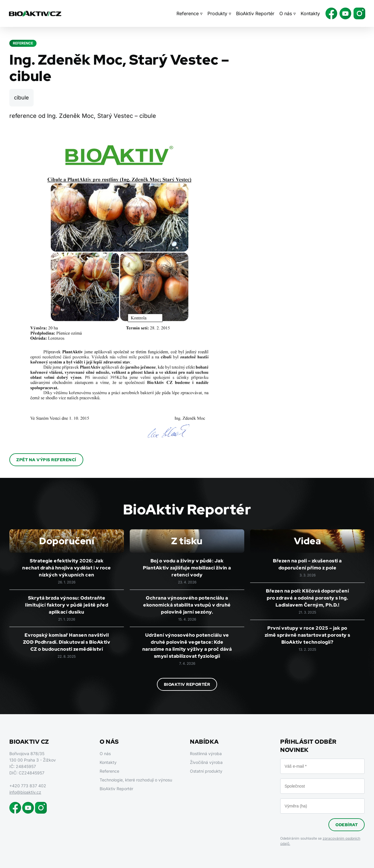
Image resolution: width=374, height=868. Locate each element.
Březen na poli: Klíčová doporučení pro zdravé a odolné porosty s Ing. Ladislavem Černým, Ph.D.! (307, 598)
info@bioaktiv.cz (25, 792)
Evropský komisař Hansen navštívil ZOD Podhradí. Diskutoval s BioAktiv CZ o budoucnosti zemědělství (67, 642)
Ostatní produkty (206, 771)
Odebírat (347, 825)
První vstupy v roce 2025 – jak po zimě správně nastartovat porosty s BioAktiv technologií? (308, 635)
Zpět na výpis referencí (46, 460)
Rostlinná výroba (206, 754)
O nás (105, 754)
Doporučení (67, 541)
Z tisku (187, 541)
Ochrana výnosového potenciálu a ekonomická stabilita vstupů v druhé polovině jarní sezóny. (187, 605)
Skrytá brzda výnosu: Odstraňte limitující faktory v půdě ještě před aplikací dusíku (67, 605)
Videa (308, 541)
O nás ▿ (288, 13)
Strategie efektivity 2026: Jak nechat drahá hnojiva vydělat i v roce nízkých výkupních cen (67, 568)
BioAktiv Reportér (255, 13)
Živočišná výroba (206, 762)
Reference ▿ (189, 13)
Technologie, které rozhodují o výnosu (136, 780)
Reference (109, 771)
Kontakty (310, 13)
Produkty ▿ (219, 13)
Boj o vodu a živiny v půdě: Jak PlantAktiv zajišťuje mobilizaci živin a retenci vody (187, 568)
